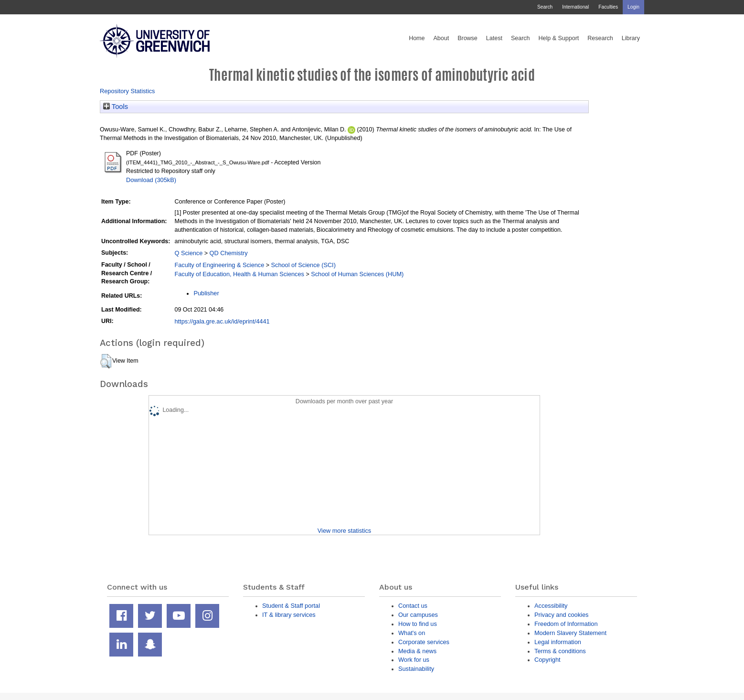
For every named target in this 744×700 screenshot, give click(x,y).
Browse (468, 38)
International (575, 7)
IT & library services (289, 615)
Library (631, 38)
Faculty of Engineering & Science (219, 265)
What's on (412, 633)
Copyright (547, 660)
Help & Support (559, 38)
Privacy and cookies (561, 615)
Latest (494, 38)
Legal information (558, 642)
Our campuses (418, 615)
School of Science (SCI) (303, 265)
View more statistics (344, 531)
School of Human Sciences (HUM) (357, 274)
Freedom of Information (566, 624)
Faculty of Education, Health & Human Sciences (239, 274)
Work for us (414, 660)
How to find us (418, 624)
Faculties (608, 7)
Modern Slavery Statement (570, 633)
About (441, 38)
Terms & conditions (560, 651)
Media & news (417, 651)
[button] (106, 361)
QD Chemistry (229, 253)
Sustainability (416, 669)
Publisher (206, 293)
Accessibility (551, 606)
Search (545, 7)
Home (417, 38)
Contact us (413, 606)
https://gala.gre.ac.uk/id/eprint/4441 (222, 321)
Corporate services (424, 642)
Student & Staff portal (291, 606)
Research (600, 38)
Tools (116, 107)
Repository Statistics (128, 91)
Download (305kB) (151, 180)
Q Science (188, 253)
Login (633, 7)
